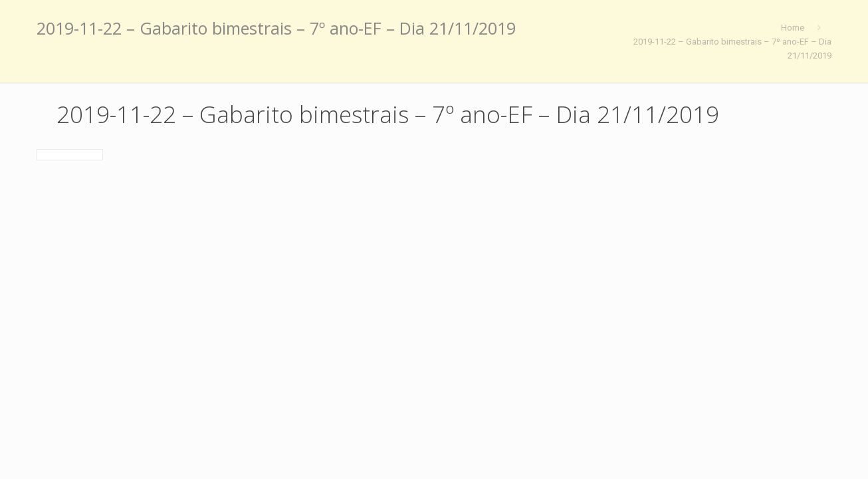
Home (793, 28)
